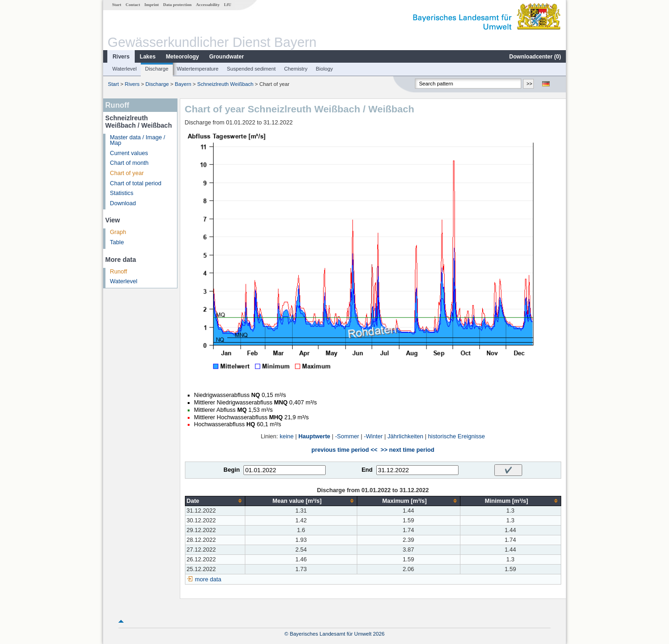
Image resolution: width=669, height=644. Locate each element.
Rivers (121, 57)
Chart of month (129, 163)
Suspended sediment (251, 69)
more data (208, 579)
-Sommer (347, 436)
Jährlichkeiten (405, 436)
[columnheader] (215, 501)
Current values (129, 153)
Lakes (148, 57)
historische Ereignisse (456, 436)
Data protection (177, 5)
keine (287, 436)
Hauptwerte (314, 436)
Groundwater (226, 57)
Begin (232, 470)
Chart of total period (136, 183)
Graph (118, 232)
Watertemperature (198, 69)
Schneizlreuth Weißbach (225, 84)
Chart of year (127, 173)
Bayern (183, 84)
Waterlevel (125, 69)
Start (117, 5)
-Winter (373, 436)
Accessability (208, 5)
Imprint (152, 5)
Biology (325, 69)
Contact (133, 5)
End (367, 470)
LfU (228, 5)
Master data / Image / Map (138, 140)
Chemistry (295, 69)
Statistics (122, 193)
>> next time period (407, 450)
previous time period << (344, 450)
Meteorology (182, 57)
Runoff (119, 272)
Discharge (157, 69)
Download (123, 203)
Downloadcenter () (535, 57)
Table (117, 242)
